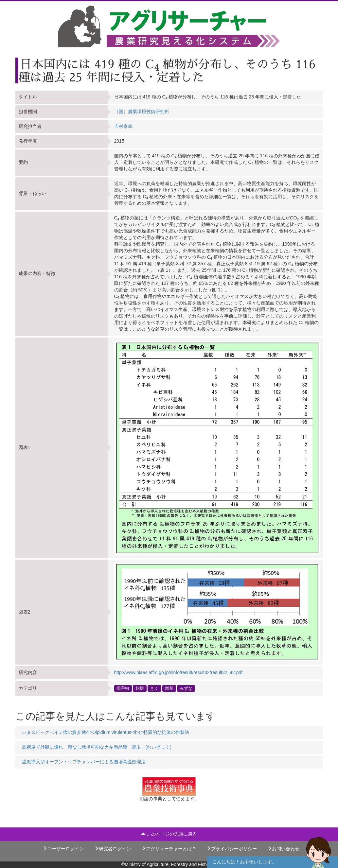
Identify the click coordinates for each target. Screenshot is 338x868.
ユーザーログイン (63, 849)
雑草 (169, 688)
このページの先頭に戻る (169, 834)
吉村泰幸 (123, 126)
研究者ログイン (113, 849)
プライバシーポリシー (232, 849)
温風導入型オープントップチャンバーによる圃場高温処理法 (84, 762)
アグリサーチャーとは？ (169, 849)
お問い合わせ (283, 849)
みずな (186, 688)
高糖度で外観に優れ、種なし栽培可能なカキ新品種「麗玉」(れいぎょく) (97, 747)
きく (154, 688)
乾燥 (140, 688)
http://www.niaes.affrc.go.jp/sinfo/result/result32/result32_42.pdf (178, 672)
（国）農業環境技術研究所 (142, 112)
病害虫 (123, 688)
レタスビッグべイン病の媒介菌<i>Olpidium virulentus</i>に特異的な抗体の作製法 (106, 732)
